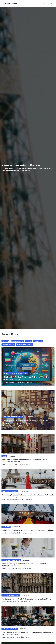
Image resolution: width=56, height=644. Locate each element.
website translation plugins (16, 373)
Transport (38, 341)
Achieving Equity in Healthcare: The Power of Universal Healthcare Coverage (24, 565)
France (5, 341)
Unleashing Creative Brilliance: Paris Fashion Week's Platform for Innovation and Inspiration (28, 496)
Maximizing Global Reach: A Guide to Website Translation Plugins (26, 378)
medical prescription (25, 345)
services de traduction (13, 417)
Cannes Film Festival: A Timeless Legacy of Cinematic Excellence (28, 530)
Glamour (6, 527)
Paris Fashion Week (10, 491)
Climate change (8, 345)
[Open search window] (51, 3)
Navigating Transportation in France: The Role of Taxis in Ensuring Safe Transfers (24, 461)
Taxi (4, 456)
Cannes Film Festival (11, 595)
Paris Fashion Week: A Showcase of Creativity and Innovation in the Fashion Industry (27, 633)
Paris (28, 341)
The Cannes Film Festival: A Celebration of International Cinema (27, 599)
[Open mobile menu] (44, 3)
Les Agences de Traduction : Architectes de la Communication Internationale (25, 422)
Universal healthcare (11, 560)
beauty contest (17, 341)
